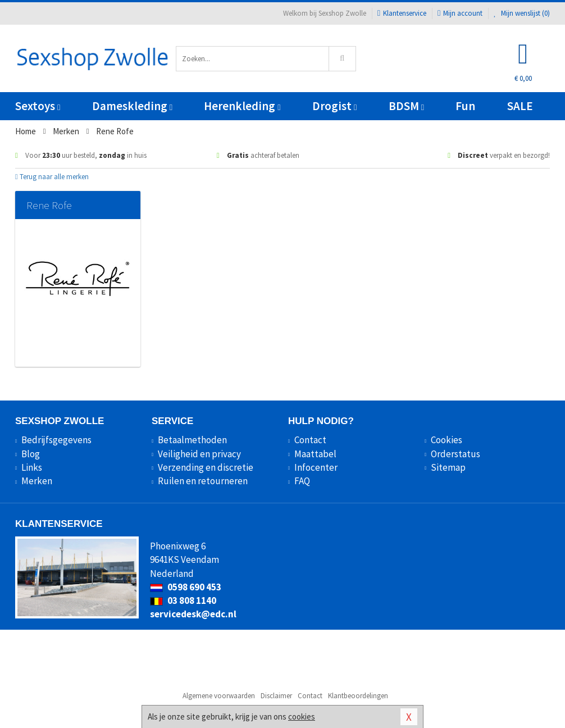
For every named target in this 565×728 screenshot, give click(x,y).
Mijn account (460, 13)
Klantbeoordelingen (358, 696)
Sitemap (448, 467)
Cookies (446, 440)
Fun (465, 106)
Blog (31, 454)
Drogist (334, 106)
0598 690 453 (186, 587)
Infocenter (316, 467)
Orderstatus (455, 454)
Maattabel (315, 454)
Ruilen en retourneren (203, 481)
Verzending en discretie (206, 467)
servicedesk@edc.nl (193, 614)
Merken (37, 481)
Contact (310, 440)
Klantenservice (402, 13)
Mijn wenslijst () (522, 13)
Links (32, 467)
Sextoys (38, 106)
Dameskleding (132, 106)
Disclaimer (276, 696)
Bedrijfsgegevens (56, 440)
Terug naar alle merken (52, 177)
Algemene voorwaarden (219, 696)
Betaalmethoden (192, 440)
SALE (520, 106)
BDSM (406, 106)
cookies (302, 716)
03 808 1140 (183, 600)
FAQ (302, 481)
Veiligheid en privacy (199, 454)
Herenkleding (242, 106)
